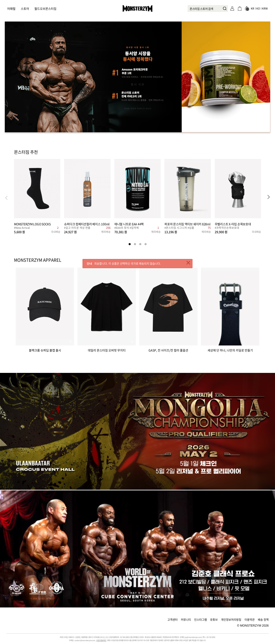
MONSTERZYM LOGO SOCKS (32, 224)
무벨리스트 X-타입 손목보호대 (233, 224)
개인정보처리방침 (231, 619)
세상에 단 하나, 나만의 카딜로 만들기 (230, 350)
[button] (269, 197)
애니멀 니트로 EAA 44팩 (129, 224)
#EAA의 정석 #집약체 (127, 228)
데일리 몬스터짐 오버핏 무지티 (107, 350)
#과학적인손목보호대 (227, 228)
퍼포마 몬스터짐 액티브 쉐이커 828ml (187, 224)
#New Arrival (22, 228)
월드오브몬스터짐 (45, 8)
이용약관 (250, 619)
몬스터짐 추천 (26, 152)
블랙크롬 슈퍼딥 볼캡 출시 (45, 350)
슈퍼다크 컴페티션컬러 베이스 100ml (87, 224)
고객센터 (173, 619)
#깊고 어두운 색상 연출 (77, 228)
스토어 (25, 8)
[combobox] (208, 8)
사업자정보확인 (101, 640)
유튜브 (214, 619)
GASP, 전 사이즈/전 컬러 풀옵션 (168, 350)
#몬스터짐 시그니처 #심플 (179, 228)
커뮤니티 (186, 619)
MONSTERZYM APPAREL (38, 260)
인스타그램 (201, 619)
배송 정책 (263, 619)
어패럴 (11, 8)
